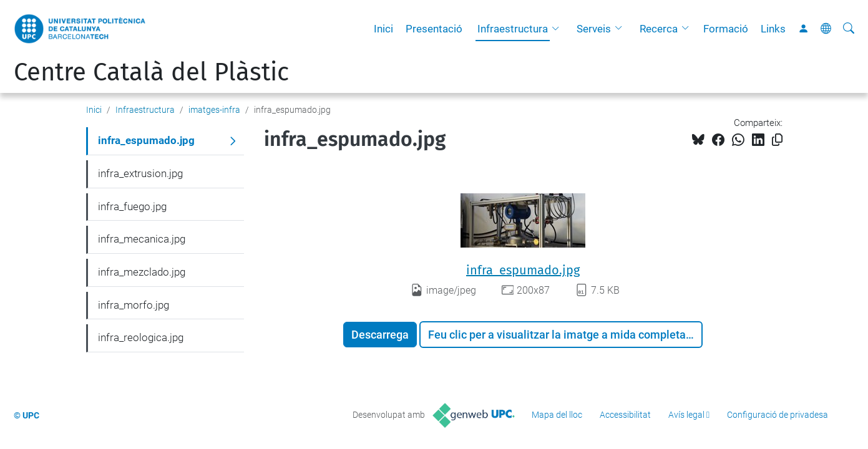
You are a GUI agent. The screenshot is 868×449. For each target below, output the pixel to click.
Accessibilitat (625, 415)
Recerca (659, 29)
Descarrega (380, 335)
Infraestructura (513, 29)
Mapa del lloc (557, 415)
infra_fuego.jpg (132, 206)
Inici (383, 29)
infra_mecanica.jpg (142, 239)
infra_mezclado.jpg (142, 272)
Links (773, 29)
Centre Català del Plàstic (151, 72)
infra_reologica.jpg (141, 337)
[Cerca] (849, 29)
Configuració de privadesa (778, 415)
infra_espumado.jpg (523, 270)
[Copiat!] (777, 140)
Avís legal (686, 415)
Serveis (594, 29)
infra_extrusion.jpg (140, 173)
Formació (726, 29)
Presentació (434, 29)
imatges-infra (214, 110)
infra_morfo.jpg (134, 305)
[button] (558, 29)
